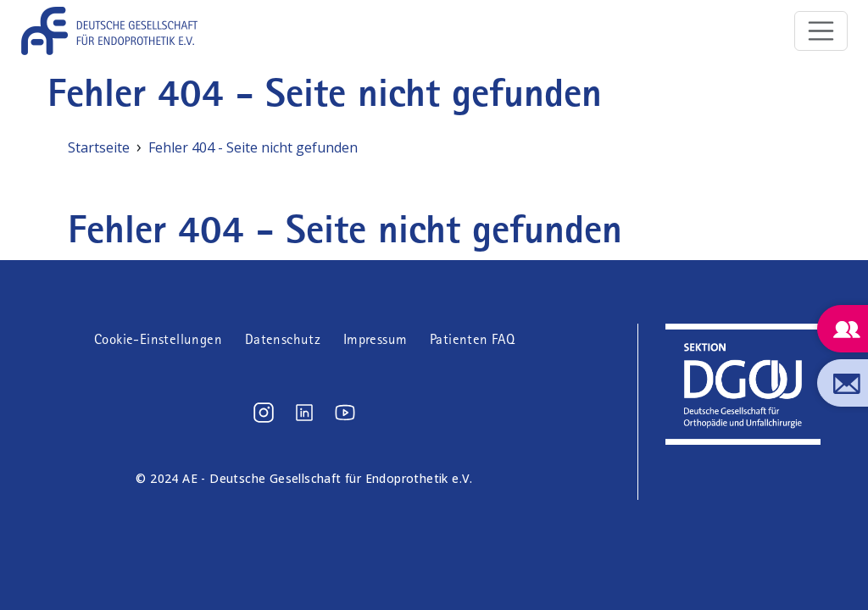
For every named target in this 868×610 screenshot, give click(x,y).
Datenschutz (283, 339)
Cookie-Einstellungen (158, 339)
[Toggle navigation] (821, 31)
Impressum (376, 339)
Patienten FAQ (472, 339)
